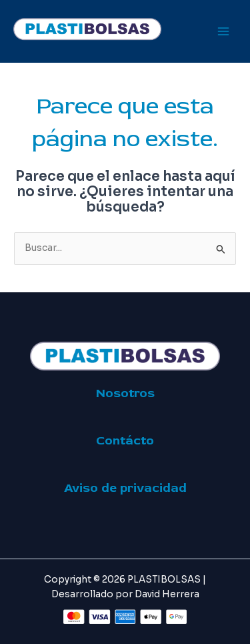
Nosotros (125, 393)
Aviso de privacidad (125, 488)
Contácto (125, 440)
